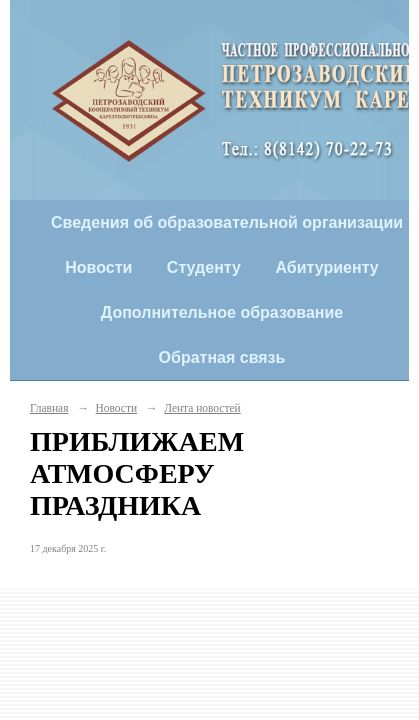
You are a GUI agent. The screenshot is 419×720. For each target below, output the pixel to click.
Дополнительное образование (222, 312)
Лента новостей (202, 408)
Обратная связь (222, 357)
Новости (98, 267)
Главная (49, 408)
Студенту (204, 267)
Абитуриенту (326, 267)
